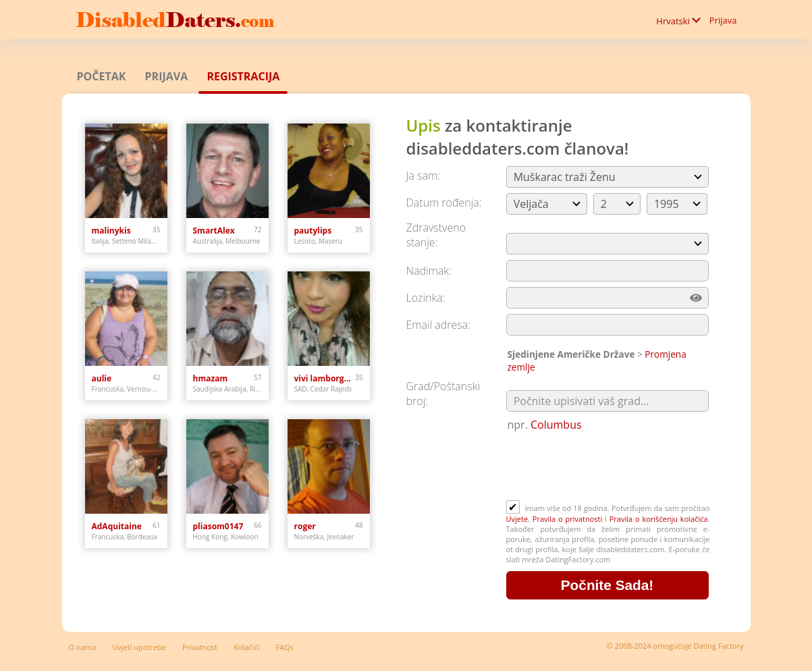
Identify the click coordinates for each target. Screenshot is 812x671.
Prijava (723, 20)
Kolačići (246, 647)
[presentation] (609, 467)
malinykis (111, 231)
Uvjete (517, 519)
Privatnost (200, 647)
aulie (102, 378)
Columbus (556, 425)
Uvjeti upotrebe (139, 647)
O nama (83, 647)
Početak (102, 76)
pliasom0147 (218, 526)
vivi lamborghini (325, 378)
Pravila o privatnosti (568, 519)
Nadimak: (429, 271)
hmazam (211, 378)
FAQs (285, 647)
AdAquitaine (117, 526)
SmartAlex (214, 231)
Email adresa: (439, 325)
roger (305, 526)
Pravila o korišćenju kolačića (659, 519)
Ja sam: (423, 176)
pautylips (313, 231)
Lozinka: (426, 298)
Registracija (243, 76)
